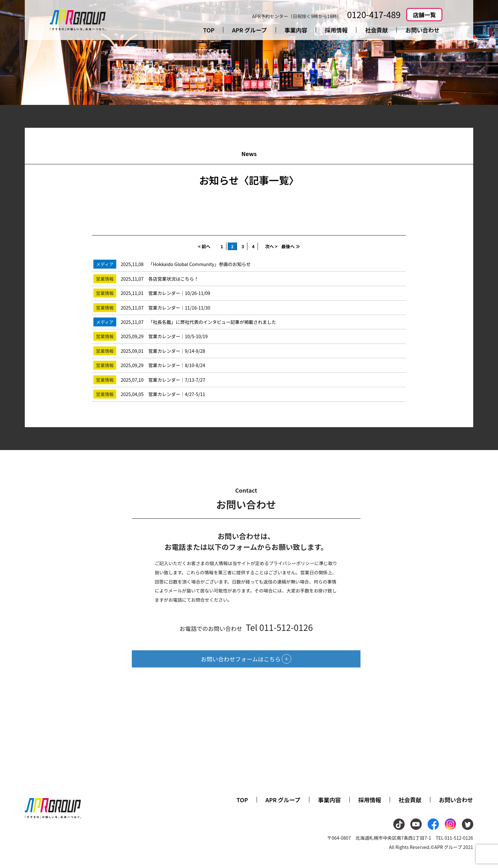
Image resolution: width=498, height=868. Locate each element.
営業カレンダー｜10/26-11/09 (179, 293)
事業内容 (296, 30)
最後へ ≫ (291, 246)
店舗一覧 (424, 15)
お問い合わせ (422, 30)
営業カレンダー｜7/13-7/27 (177, 380)
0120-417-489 (374, 14)
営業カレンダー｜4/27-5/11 (177, 394)
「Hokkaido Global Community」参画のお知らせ (199, 264)
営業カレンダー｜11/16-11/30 (179, 308)
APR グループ (249, 30)
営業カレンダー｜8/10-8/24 (177, 365)
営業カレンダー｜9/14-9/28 (177, 351)
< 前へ (204, 246)
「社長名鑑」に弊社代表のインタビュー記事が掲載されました (212, 322)
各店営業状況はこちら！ (173, 279)
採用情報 (336, 30)
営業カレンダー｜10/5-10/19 (178, 336)
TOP (209, 30)
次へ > (271, 246)
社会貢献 (376, 30)
